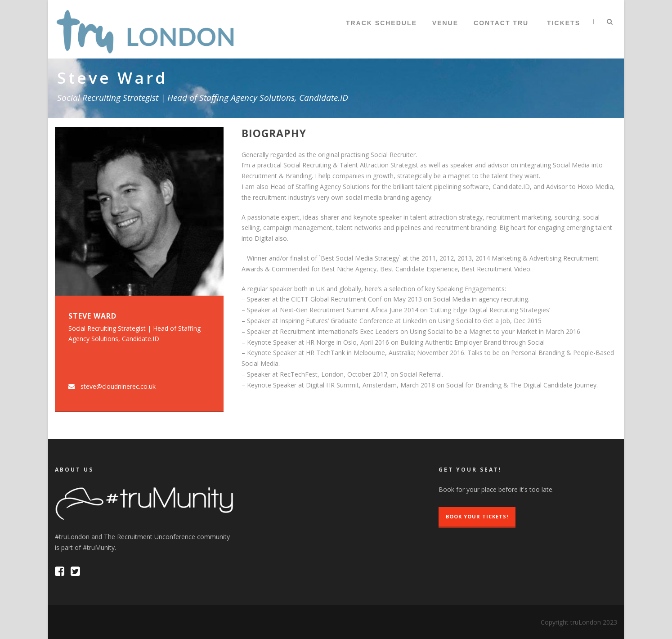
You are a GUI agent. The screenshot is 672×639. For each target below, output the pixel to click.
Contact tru (501, 23)
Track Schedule (381, 23)
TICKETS (564, 23)
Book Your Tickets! (477, 516)
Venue (445, 23)
